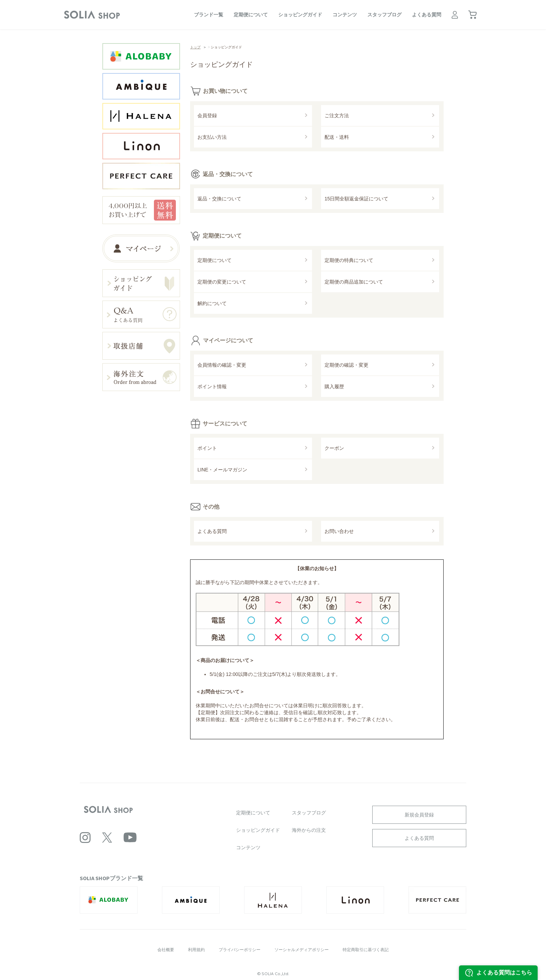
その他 (211, 507)
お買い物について (225, 91)
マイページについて (228, 340)
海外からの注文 (309, 830)
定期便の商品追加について (354, 282)
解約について (212, 303)
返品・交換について (228, 174)
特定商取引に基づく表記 (366, 950)
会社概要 (166, 950)
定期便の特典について (349, 260)
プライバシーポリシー (240, 950)
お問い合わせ (339, 531)
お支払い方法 (212, 137)
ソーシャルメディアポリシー (302, 950)
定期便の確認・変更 (346, 365)
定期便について (251, 15)
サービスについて (225, 423)
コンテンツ (345, 15)
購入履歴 (334, 387)
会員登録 (207, 115)
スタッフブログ (384, 15)
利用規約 (196, 950)
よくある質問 (427, 15)
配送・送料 (337, 137)
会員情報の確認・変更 (222, 365)
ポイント (207, 448)
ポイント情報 (212, 387)
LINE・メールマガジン (222, 470)
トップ (195, 47)
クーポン (334, 448)
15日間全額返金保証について (357, 199)
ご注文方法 (337, 115)
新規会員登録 (419, 815)
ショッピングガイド (300, 15)
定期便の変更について (222, 282)
